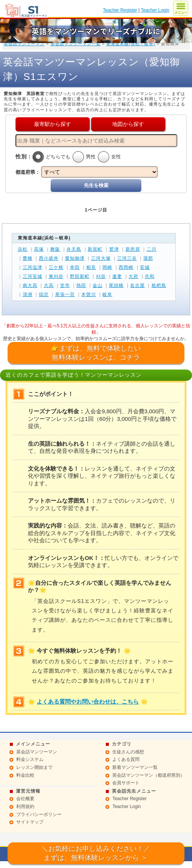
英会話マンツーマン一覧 (76, 44)
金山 (98, 285)
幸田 (75, 267)
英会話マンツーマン (24, 44)
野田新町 (80, 276)
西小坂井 (49, 258)
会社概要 (25, 799)
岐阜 (107, 294)
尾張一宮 (65, 294)
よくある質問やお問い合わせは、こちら (88, 702)
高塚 (39, 249)
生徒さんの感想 (128, 752)
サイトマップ (30, 822)
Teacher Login (155, 10)
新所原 (133, 249)
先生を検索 (96, 185)
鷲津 (114, 249)
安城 (145, 267)
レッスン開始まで (34, 767)
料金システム (30, 759)
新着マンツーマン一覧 (135, 767)
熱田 (81, 285)
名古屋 (137, 285)
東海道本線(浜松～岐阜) (131, 44)
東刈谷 (56, 276)
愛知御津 (75, 258)
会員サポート (126, 783)
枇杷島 (159, 285)
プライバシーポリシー (39, 814)
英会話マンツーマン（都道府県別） (149, 775)
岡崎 (107, 267)
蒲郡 (148, 258)
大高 (49, 285)
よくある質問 (126, 759)
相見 (91, 267)
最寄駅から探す (53, 124)
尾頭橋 (116, 285)
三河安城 (33, 276)
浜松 (23, 249)
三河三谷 (127, 258)
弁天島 (74, 249)
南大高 (30, 285)
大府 (133, 276)
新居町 (95, 249)
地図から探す (128, 124)
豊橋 (28, 258)
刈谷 (101, 276)
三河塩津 (33, 267)
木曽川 (89, 294)
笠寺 (65, 285)
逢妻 (117, 276)
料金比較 (25, 775)
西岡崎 (126, 267)
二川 (152, 249)
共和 (150, 276)
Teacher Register (120, 10)
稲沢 (44, 294)
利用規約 (25, 807)
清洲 (28, 294)
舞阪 (55, 249)
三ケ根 (56, 267)
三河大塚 (101, 258)
